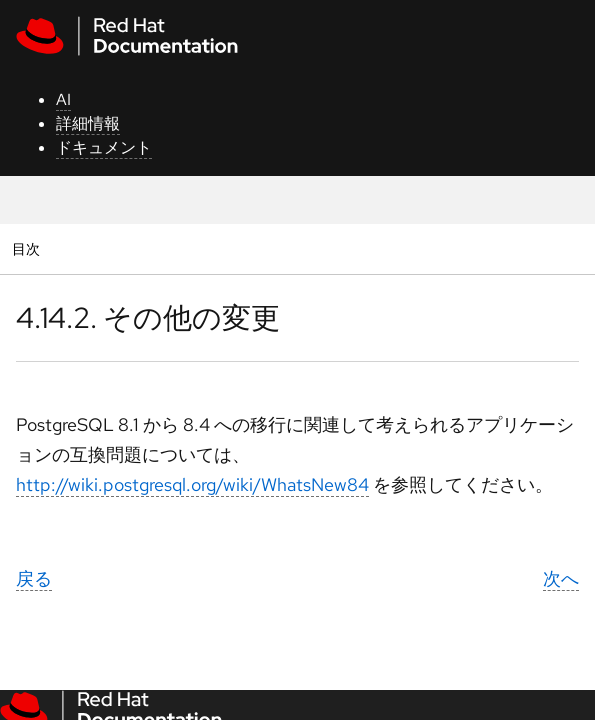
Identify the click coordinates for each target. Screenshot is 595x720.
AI (63, 99)
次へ (561, 578)
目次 (28, 248)
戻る (34, 578)
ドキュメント (104, 147)
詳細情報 (88, 123)
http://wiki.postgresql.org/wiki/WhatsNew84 (192, 484)
